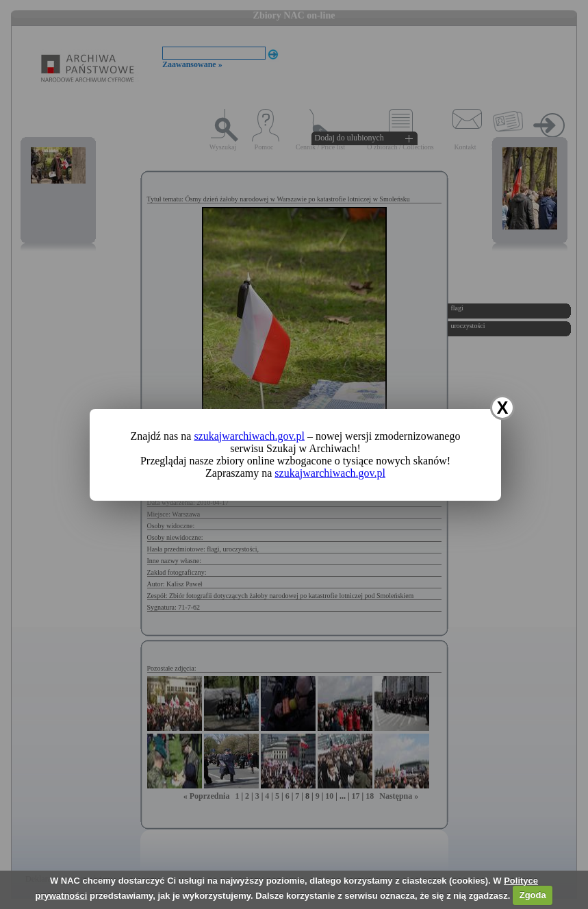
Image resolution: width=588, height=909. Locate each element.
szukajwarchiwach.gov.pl (249, 436)
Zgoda (533, 895)
